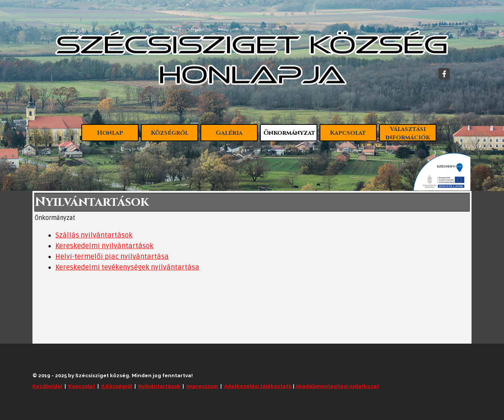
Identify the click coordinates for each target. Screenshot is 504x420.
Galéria (229, 133)
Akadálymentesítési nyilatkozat (337, 386)
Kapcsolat (348, 133)
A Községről (117, 386)
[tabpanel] (252, 252)
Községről (170, 133)
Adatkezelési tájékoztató (258, 386)
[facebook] (444, 74)
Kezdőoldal (47, 386)
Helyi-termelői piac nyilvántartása (112, 257)
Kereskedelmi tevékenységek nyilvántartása (127, 267)
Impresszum (202, 386)
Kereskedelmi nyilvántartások (104, 246)
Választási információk (408, 133)
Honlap (110, 133)
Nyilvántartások (159, 386)
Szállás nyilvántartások (94, 235)
